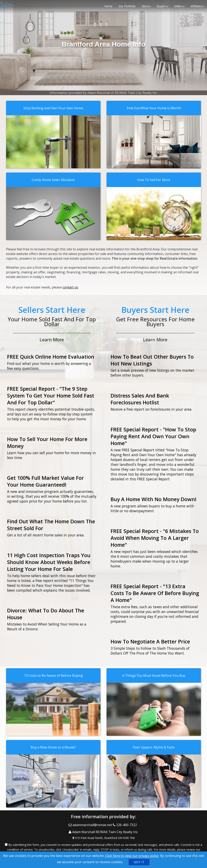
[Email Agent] (6, 8)
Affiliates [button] (197, 8)
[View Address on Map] (103, 831)
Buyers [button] (162, 8)
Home (108, 8)
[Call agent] (13, 8)
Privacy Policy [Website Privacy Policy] (103, 847)
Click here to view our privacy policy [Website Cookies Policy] (132, 856)
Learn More (52, 337)
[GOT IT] (139, 862)
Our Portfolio (127, 8)
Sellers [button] (179, 8)
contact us (70, 286)
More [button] (146, 8)
